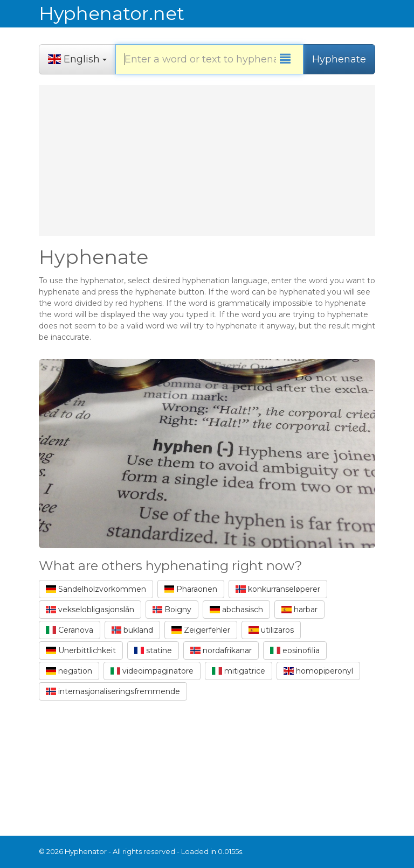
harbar (299, 610)
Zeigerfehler (201, 630)
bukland (133, 630)
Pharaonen (191, 589)
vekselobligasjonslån (90, 610)
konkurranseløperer (278, 589)
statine (153, 650)
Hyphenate (339, 59)
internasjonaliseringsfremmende (113, 691)
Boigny (172, 610)
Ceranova (70, 630)
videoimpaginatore (152, 671)
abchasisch (236, 610)
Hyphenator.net (112, 13)
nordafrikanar (221, 650)
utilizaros (271, 630)
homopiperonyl (318, 671)
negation (69, 671)
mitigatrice (239, 671)
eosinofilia (295, 650)
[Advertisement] (207, 160)
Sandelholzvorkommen (96, 589)
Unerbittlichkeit (81, 650)
